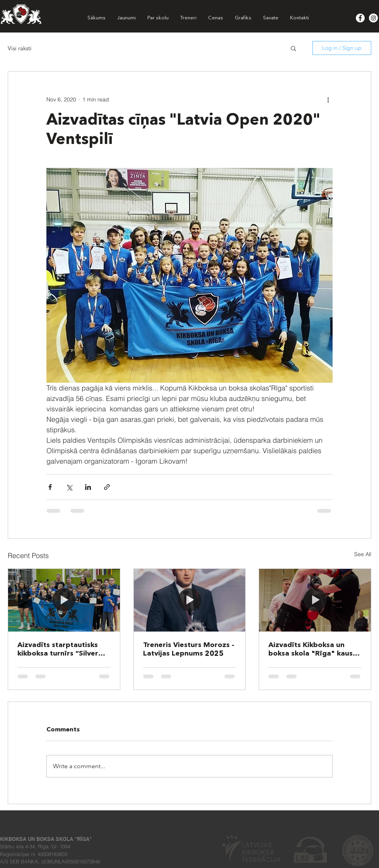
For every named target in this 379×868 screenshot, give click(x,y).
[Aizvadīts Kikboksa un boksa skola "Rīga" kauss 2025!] (315, 600)
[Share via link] (107, 487)
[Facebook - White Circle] (360, 18)
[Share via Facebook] (50, 487)
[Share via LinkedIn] (88, 487)
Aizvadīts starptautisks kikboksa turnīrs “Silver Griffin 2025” (58, 650)
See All (363, 554)
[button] (293, 48)
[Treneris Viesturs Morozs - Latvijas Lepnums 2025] (190, 600)
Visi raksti (20, 48)
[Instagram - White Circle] (373, 18)
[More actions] (328, 99)
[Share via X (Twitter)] (69, 487)
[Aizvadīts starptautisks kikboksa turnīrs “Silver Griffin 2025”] (64, 600)
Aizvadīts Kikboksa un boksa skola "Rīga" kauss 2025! (312, 650)
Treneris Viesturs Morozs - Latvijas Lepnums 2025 (189, 649)
